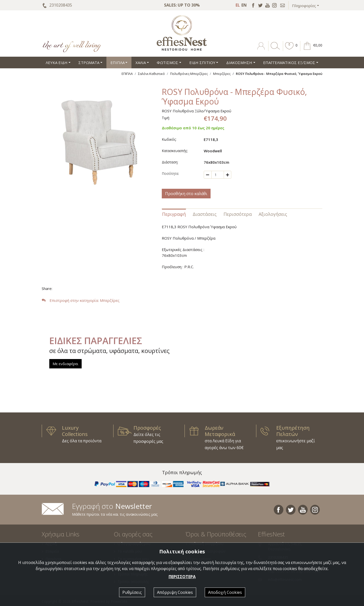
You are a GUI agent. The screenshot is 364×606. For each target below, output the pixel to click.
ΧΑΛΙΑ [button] (141, 62)
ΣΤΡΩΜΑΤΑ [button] (89, 62)
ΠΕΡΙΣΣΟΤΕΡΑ (182, 577)
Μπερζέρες (222, 74)
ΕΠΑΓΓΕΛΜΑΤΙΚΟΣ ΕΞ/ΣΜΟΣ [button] (289, 62)
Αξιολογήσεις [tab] (273, 214)
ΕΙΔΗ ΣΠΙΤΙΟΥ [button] (202, 62)
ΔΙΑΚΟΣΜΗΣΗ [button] (239, 62)
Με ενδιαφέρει (65, 364)
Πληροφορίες (304, 6)
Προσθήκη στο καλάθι (186, 194)
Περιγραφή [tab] (174, 214)
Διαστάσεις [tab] (205, 214)
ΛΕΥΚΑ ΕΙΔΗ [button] (57, 62)
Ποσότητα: (170, 173)
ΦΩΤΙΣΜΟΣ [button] (167, 62)
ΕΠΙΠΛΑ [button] (118, 62)
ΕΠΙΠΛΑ (127, 74)
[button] (289, 50)
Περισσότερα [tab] (238, 214)
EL (238, 5)
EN (244, 5)
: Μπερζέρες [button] (81, 300)
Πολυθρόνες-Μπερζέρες (189, 74)
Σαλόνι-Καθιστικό (151, 74)
